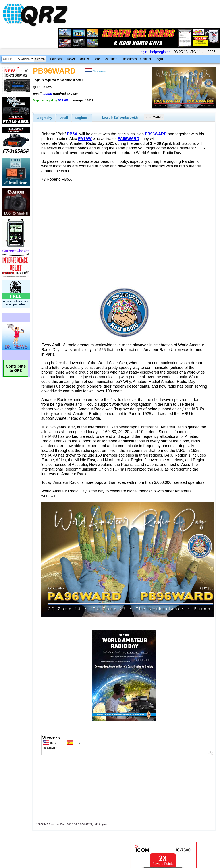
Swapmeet (111, 59)
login (143, 52)
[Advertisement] (74, 783)
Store (96, 59)
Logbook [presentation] (82, 118)
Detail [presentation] (64, 118)
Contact (145, 59)
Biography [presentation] (44, 118)
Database (57, 59)
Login (159, 59)
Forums (84, 59)
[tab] (44, 118)
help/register (160, 52)
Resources (129, 59)
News (71, 59)
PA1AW (63, 100)
